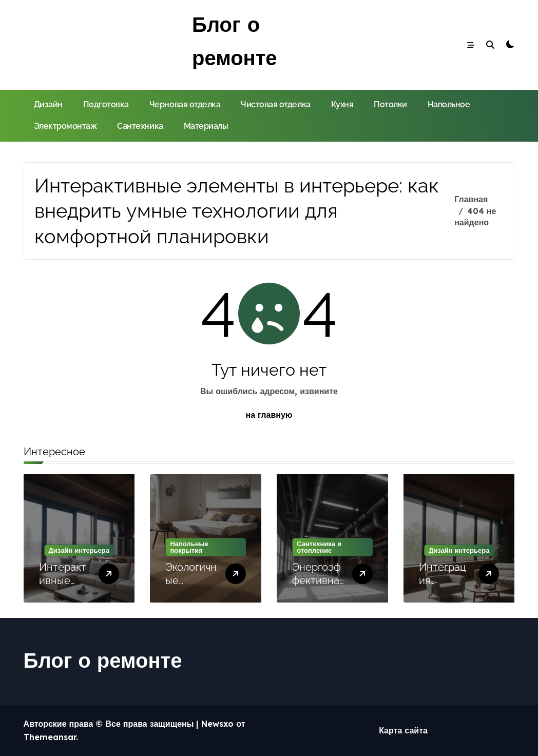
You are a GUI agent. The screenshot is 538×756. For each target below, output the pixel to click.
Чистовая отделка (275, 104)
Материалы (206, 126)
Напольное (449, 104)
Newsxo (217, 724)
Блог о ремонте (103, 660)
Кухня (342, 104)
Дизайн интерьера (79, 550)
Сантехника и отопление (319, 547)
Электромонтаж (65, 126)
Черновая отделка (185, 104)
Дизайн (48, 104)
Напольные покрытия (189, 547)
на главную (269, 415)
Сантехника (140, 126)
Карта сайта (403, 730)
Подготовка (106, 104)
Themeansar (50, 737)
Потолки (390, 104)
